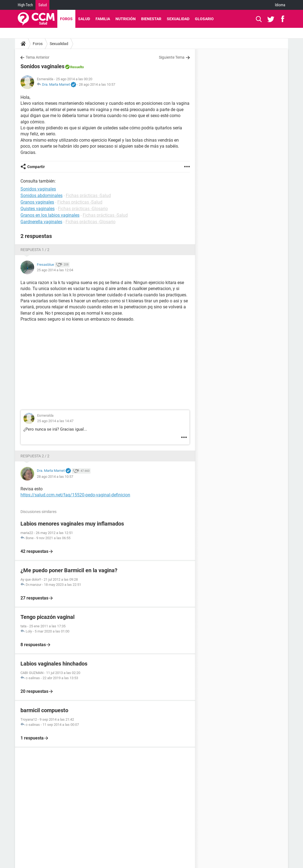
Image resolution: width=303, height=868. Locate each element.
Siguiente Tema (172, 57)
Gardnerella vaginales (41, 222)
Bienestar (151, 19)
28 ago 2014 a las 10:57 (97, 84)
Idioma (280, 5)
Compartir (36, 167)
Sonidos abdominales (41, 196)
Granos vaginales (37, 202)
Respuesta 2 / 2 (35, 456)
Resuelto (77, 67)
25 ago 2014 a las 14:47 (55, 421)
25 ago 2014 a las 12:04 (55, 270)
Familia (103, 19)
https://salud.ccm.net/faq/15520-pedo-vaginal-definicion (75, 495)
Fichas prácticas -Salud (88, 196)
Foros (66, 19)
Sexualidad (178, 19)
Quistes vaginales (38, 209)
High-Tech (25, 5)
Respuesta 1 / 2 (35, 250)
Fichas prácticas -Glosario (83, 209)
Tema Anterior (38, 57)
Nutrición (126, 19)
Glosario (204, 19)
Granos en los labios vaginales (50, 215)
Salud (42, 5)
